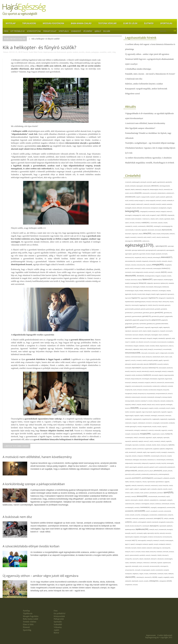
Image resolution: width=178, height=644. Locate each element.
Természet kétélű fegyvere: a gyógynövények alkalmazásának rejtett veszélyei (149, 62)
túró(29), (143, 552)
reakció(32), (132, 482)
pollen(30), (170, 471)
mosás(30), (170, 430)
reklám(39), (134, 486)
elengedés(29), (138, 257)
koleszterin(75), (161, 383)
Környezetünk (34, 31)
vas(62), (127, 563)
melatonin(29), (129, 423)
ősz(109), (164, 463)
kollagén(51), (128, 386)
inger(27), (158, 353)
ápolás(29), (163, 197)
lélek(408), (135, 408)
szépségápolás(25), (162, 508)
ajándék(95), (169, 182)
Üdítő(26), (160, 555)
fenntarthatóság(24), (130, 291)
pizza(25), (165, 471)
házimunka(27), (129, 338)
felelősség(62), (136, 287)
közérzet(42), (144, 397)
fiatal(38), (169, 291)
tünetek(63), (160, 552)
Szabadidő (76, 31)
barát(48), (164, 204)
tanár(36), (128, 526)
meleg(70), (135, 423)
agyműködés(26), (161, 182)
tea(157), (134, 533)
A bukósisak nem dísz (134, 79)
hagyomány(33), (155, 327)
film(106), (135, 294)
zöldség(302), (154, 581)
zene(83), (146, 581)
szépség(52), (154, 508)
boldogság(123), (137, 215)
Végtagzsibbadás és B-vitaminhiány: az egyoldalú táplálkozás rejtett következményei (149, 116)
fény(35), (137, 291)
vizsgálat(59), (167, 577)
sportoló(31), (128, 497)
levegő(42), (151, 408)
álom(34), (132, 193)
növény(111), (165, 445)
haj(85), (161, 327)
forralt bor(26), (155, 302)
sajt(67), (132, 489)
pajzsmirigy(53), (134, 467)
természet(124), (158, 537)
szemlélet (103, 52)
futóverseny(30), (135, 305)
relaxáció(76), (141, 486)
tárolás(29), (152, 529)
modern (75, 52)
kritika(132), (157, 401)
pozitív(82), (138, 474)
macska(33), (132, 412)
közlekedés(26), (151, 397)
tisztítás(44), (146, 544)
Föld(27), (161, 302)
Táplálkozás (29, 23)
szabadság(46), (163, 500)
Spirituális (64, 31)
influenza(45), (145, 353)
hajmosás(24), (135, 331)
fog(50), (158, 294)
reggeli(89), (128, 486)
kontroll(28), (170, 386)
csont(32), (135, 226)
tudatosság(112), (157, 548)
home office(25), (140, 342)
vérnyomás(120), (130, 570)
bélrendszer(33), (147, 208)
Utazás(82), (154, 555)
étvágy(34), (158, 276)
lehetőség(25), (169, 405)
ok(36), (127, 452)
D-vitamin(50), (138, 230)
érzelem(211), (166, 268)
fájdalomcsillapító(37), (159, 280)
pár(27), (157, 467)
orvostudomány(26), (155, 456)
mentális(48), (172, 423)
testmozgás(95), (142, 540)
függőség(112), (144, 305)
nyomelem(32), (141, 449)
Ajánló (98, 31)
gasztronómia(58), (130, 309)
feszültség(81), (163, 291)
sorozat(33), (137, 493)
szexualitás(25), (154, 511)
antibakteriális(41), (162, 193)
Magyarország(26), (130, 416)
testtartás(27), (156, 540)
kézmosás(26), (155, 375)
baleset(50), (153, 204)
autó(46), (164, 201)
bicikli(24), (158, 212)
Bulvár (107, 31)
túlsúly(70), (128, 552)
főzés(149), (166, 302)
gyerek (69, 52)
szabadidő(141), (154, 500)
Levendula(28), (162, 408)
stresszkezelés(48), (153, 497)
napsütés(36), (135, 441)
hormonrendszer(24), (162, 342)
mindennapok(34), (130, 430)
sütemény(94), (134, 500)
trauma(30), (134, 548)
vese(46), (153, 570)
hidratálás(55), (162, 338)
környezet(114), (142, 394)
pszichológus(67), (159, 478)
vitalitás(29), (171, 574)
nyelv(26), (135, 449)
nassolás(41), (157, 441)
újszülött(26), (142, 555)
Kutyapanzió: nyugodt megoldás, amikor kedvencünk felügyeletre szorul (146, 91)
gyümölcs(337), (131, 327)
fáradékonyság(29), (169, 280)
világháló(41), (136, 574)
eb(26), (145, 237)
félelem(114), (129, 287)
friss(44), (172, 302)
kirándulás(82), (154, 379)
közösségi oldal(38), (130, 401)
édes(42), (159, 237)
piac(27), (152, 471)
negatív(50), (169, 441)
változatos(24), (161, 559)
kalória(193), (153, 364)
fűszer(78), (155, 305)
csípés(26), (160, 223)
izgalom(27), (128, 360)
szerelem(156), (171, 508)
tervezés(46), (128, 540)
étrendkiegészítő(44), (150, 276)
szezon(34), (161, 511)
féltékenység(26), (158, 287)
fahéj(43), (140, 280)
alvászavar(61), (146, 193)
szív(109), (138, 515)
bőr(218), (164, 215)
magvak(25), (164, 412)
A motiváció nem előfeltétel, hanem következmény (145, 123)
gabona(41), (168, 305)
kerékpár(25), (171, 371)
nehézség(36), (129, 445)
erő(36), (143, 268)
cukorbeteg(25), (157, 226)
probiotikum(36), (145, 474)
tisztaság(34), (139, 544)
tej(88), (145, 533)
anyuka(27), (153, 197)
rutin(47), (127, 489)
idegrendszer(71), (164, 346)
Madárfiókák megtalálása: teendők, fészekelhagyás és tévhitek (150, 163)
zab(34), (172, 577)
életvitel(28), (139, 261)
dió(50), (154, 234)
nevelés (82, 52)
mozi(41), (163, 434)
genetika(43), (138, 309)
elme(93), (159, 261)
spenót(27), (147, 493)
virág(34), (142, 574)
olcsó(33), (159, 452)
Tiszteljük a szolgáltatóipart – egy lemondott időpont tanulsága (150, 143)
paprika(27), (152, 467)
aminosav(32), (154, 193)
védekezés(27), (147, 563)
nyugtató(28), (156, 449)
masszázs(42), (161, 416)
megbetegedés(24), (137, 419)
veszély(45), (166, 570)
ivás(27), (167, 357)
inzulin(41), (128, 357)
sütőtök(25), (147, 500)
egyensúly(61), (129, 254)
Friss (6, 31)
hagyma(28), (148, 327)
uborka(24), (171, 552)
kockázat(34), (141, 383)
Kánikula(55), (128, 368)
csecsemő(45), (154, 223)
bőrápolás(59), (171, 215)
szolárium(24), (135, 518)
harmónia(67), (169, 331)
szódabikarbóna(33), (162, 515)
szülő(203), (129, 522)
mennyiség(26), (156, 423)
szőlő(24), (166, 518)
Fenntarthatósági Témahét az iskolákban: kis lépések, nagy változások (148, 136)
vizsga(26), (161, 577)
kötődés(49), (128, 397)
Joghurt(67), (166, 360)
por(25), (133, 474)
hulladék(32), (142, 346)
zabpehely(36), (135, 581)
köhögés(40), (160, 390)
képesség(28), (158, 371)
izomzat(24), (139, 360)
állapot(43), (128, 190)
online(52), (134, 456)
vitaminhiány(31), (141, 577)
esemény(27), (152, 272)
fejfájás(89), (150, 283)
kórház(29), (140, 390)
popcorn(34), (128, 474)
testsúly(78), (150, 540)
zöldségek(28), (163, 581)
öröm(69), (159, 463)
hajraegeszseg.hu (152, 637)
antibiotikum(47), (170, 193)
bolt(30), (144, 215)
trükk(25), (139, 548)
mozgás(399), (146, 434)
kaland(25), (134, 364)
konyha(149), (129, 390)
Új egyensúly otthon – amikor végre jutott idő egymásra (147, 54)
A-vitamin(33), (129, 182)
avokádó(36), (170, 201)
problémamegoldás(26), (164, 474)
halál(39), (150, 331)
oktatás (88, 52)
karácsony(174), (154, 368)
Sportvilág (166, 23)
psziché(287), (137, 478)
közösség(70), (158, 397)
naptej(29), (141, 441)
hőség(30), (136, 346)
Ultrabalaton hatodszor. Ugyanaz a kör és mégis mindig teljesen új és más (150, 150)
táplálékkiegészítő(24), (130, 529)
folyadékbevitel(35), (130, 302)
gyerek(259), (159, 312)
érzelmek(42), (129, 272)
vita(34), (166, 574)
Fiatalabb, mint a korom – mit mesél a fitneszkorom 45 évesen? (150, 74)
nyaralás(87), (129, 449)
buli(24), (133, 219)
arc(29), (127, 201)
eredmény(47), (138, 268)
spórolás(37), (160, 493)
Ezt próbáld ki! (18, 31)
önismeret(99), (137, 463)
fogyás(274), (136, 298)
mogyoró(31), (164, 430)
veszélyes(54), (129, 574)
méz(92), (159, 427)
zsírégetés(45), (129, 585)
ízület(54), (145, 360)
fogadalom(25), (164, 294)
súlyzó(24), (128, 500)
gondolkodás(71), (130, 313)
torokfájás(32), (162, 544)
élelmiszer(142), (130, 257)
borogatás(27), (154, 215)
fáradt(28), (128, 283)
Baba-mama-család (81, 23)
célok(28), (162, 219)
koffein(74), (154, 383)
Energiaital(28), (168, 265)
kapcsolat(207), (137, 368)
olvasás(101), (171, 452)
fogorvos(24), (128, 298)
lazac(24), (158, 405)
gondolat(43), (164, 309)
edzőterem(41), (146, 241)
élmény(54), (165, 261)
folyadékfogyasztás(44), (140, 302)
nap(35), (155, 438)
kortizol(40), (145, 390)
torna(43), (156, 544)
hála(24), (145, 331)
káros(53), (128, 371)
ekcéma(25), (165, 254)
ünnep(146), (129, 559)
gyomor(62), (136, 324)
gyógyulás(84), (129, 324)
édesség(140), (129, 241)
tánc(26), (132, 526)
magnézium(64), (157, 412)
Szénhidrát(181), (145, 507)
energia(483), (158, 265)
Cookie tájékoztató (165, 635)
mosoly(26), (128, 434)
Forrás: (40, 52)
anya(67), (139, 197)
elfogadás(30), (145, 261)
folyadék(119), (170, 298)
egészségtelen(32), (162, 250)
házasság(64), (155, 335)
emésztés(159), (141, 265)
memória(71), (149, 423)
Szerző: (26, 52)
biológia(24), (164, 212)
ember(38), (134, 265)
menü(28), (140, 427)
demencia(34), (158, 230)
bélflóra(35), (140, 208)
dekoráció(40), (151, 230)
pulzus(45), (172, 478)
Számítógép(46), (145, 504)
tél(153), (157, 533)
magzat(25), (137, 416)
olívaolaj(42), (164, 452)
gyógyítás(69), (129, 320)
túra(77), (133, 552)
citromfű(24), (138, 223)
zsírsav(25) (135, 585)
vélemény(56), (135, 566)
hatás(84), (141, 335)
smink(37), (128, 493)
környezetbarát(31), (151, 394)
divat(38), (159, 234)
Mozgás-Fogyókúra (54, 23)
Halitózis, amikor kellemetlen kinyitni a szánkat (144, 84)
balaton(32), (147, 204)
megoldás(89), (172, 419)
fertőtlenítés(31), (148, 291)
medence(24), (168, 416)
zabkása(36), (128, 581)
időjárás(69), (136, 349)
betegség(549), (133, 211)
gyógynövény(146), (146, 320)
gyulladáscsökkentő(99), (162, 324)
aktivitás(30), (133, 186)
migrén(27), (165, 427)
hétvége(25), (150, 338)
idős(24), (142, 349)
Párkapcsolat (50, 31)
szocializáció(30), (153, 515)
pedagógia (95, 52)
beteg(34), (170, 208)
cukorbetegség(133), (167, 226)
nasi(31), (152, 441)
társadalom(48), (163, 529)
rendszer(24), (147, 486)
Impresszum (151, 635)
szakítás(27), (138, 504)
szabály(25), (170, 500)
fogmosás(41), (171, 294)
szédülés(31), (158, 504)
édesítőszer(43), (165, 237)
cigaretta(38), (167, 219)
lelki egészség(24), (144, 408)
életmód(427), (167, 257)
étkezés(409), (131, 276)
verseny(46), (138, 570)
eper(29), (127, 268)
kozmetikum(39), (152, 390)
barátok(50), (170, 204)
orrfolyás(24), (140, 456)
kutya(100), (128, 405)
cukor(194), (150, 226)
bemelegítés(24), (155, 208)
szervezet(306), (140, 511)
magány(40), (139, 412)
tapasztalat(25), (163, 526)
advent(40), (150, 182)
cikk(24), (173, 219)
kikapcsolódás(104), (137, 379)
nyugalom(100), (149, 449)
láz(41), (154, 405)
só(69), (132, 493)
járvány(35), (150, 360)
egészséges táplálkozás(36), (139, 250)
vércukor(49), (146, 566)
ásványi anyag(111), (140, 201)
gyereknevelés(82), (137, 316)
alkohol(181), (155, 186)
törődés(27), (169, 544)
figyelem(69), (129, 294)
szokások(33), (129, 518)
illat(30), (146, 349)
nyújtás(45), (162, 449)
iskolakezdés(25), (157, 357)
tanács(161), (170, 522)
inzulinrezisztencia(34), (136, 357)
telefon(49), (163, 533)
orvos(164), (147, 456)
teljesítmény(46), (129, 537)
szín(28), (127, 515)
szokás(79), (170, 515)
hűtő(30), (157, 346)
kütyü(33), (139, 405)
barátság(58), (129, 208)
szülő (109, 52)
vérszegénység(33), (146, 570)
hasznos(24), (136, 335)
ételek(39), (170, 272)
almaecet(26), (167, 190)
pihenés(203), (158, 471)
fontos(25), (149, 302)
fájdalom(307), (148, 279)
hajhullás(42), (128, 331)
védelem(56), (154, 563)
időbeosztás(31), (129, 349)
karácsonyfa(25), (163, 368)
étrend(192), (141, 276)
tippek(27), (133, 544)
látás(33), (149, 405)
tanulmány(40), (146, 526)
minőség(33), (137, 430)
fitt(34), (144, 294)
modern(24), (151, 430)
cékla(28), (153, 219)
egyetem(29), (136, 254)
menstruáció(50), (164, 423)
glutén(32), (143, 309)
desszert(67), (129, 234)
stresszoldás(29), (162, 497)
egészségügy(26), (170, 250)
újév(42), (127, 555)
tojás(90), (151, 544)
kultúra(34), (163, 401)
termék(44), (151, 537)
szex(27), (148, 511)
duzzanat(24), (133, 237)
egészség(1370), (140, 245)
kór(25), (135, 390)
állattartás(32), (139, 190)
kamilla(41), (166, 364)
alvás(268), (138, 193)
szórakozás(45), (150, 518)
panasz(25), (146, 467)
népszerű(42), (136, 445)
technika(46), (140, 533)
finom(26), (140, 294)
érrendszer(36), (149, 268)
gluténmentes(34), (151, 309)
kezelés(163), (147, 375)
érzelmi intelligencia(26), (138, 272)
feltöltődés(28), (166, 287)
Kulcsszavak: (62, 52)
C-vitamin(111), (146, 219)
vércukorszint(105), (155, 566)
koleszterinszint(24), (169, 383)
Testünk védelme (107, 23)
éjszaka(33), (159, 254)
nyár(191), (172, 445)
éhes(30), (148, 254)
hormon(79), (147, 342)
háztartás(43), (136, 338)
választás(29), (147, 559)
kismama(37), (128, 383)
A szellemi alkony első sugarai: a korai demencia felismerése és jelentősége (150, 47)
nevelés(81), (142, 445)
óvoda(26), (169, 456)
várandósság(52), (169, 559)
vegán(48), (160, 563)
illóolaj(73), (151, 349)
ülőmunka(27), (165, 555)
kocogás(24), (148, 383)
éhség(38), (153, 254)
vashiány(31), (140, 563)
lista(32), (173, 408)
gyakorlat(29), (146, 313)
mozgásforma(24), (156, 434)
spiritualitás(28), (153, 493)
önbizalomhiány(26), (161, 460)
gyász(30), (152, 313)
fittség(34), (149, 294)
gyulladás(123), (151, 324)
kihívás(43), (128, 379)
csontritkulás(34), (142, 226)
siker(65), (166, 489)
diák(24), (141, 234)
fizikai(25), (154, 294)
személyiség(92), (130, 508)
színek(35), (132, 515)
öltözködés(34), (129, 460)
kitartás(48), (135, 383)
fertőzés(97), (155, 291)
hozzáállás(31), (171, 342)
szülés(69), (171, 518)
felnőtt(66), (143, 287)
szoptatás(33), (142, 518)
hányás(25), (163, 331)
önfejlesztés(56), (129, 463)
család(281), (146, 223)
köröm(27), (170, 394)
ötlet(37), (127, 467)
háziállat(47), (166, 335)
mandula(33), (148, 416)
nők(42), (159, 445)
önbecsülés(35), (143, 460)
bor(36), (148, 215)
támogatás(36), (163, 522)
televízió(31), (168, 533)
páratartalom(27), (171, 467)
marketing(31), (154, 416)
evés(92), (169, 276)
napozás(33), (128, 441)
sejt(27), (149, 489)
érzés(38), (146, 272)
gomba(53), (158, 309)
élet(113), (145, 257)
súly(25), (168, 497)
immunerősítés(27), (158, 349)
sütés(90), (141, 500)
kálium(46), (146, 364)
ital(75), (163, 357)
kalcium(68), (140, 364)
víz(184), (155, 577)
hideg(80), (156, 338)
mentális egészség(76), (131, 427)
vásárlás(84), (133, 563)
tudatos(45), (150, 548)
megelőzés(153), (147, 419)
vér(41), (141, 566)
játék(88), (156, 360)
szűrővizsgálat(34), (142, 522)
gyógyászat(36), (169, 316)
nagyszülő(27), (149, 438)
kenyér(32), (152, 371)
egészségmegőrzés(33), (151, 250)
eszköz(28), (158, 272)
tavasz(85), (128, 533)
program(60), (128, 478)
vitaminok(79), (148, 577)
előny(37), (170, 261)
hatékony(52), (148, 335)
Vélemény (88, 31)
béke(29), (134, 208)
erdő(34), (132, 268)
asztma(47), (159, 201)
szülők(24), (135, 522)
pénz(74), (147, 471)
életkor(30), (150, 257)
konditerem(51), (157, 386)
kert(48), (134, 375)
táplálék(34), (170, 526)
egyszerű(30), (143, 254)
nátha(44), (163, 441)
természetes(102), (167, 537)
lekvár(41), (128, 408)
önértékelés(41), (170, 460)
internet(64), (171, 353)
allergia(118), (146, 190)
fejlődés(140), (165, 283)
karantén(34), (170, 368)
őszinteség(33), (170, 463)
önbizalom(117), (152, 460)
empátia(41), (149, 265)
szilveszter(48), (168, 511)
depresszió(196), (167, 230)
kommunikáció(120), (137, 386)
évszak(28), (128, 280)
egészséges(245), (162, 246)
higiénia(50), (169, 338)
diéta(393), (148, 233)
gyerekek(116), (168, 313)
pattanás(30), (141, 471)
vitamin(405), (131, 577)
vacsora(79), (136, 559)
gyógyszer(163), (156, 320)
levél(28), (157, 408)
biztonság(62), (129, 215)
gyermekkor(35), (155, 316)
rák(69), (127, 482)
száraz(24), (152, 504)
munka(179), (169, 434)
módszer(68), (158, 430)
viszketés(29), (161, 574)
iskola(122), (149, 357)
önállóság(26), (136, 460)
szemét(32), (137, 508)
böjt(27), (159, 215)
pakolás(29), (141, 467)
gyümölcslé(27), (141, 327)
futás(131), (128, 305)
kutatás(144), (170, 401)
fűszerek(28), (162, 305)
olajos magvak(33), (152, 452)
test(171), (135, 540)
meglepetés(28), (164, 419)
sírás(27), (170, 489)
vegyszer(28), (128, 566)
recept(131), (139, 482)
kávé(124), (133, 371)
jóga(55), (161, 360)
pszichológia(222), (148, 478)
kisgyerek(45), (161, 379)
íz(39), (171, 357)
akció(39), (128, 186)
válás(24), (142, 559)
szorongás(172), (159, 518)
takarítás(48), (155, 522)
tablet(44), (150, 522)
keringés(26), (128, 375)
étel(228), (164, 272)
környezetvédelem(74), (162, 394)
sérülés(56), (154, 489)
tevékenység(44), (169, 540)
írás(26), (144, 357)
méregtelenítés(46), (147, 427)
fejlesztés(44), (157, 283)
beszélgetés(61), (163, 208)
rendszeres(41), (155, 486)
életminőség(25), (157, 257)
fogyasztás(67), (145, 298)
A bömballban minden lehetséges (138, 69)
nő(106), (154, 445)
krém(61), (151, 401)
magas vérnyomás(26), (147, 412)
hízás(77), (128, 342)
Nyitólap (11, 23)
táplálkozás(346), (143, 529)
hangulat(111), (156, 331)
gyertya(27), (162, 316)
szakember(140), (130, 504)
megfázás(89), (156, 419)
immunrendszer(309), (133, 353)
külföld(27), (134, 405)
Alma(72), (161, 190)
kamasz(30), (160, 364)
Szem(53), (172, 504)
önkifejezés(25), (145, 463)
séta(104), (160, 489)
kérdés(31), (165, 371)
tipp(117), (128, 544)
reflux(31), (145, 482)
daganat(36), (144, 230)
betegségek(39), (144, 212)
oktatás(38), (140, 452)
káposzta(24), (145, 368)
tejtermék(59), (151, 533)
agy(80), (155, 182)
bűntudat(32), (138, 219)
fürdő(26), (150, 305)
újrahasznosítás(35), (134, 555)
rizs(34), (161, 486)
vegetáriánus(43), (167, 563)
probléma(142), (154, 474)
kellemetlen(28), (145, 371)
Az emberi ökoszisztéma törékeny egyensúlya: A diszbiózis (148, 158)
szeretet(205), (130, 511)
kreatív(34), (138, 401)
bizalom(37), (169, 212)
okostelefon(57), (133, 452)
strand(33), (134, 497)
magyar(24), (170, 412)
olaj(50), (145, 452)
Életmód (149, 23)
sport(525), (169, 492)
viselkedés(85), (153, 574)
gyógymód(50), (136, 320)
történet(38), (128, 548)
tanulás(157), (138, 526)
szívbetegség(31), (145, 515)
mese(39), (155, 427)
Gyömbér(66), (143, 324)
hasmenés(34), (129, 335)
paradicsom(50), (163, 467)
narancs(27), (147, 441)
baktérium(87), (140, 204)
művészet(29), (142, 438)
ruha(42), (171, 486)
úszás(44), (148, 555)
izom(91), (134, 360)
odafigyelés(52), (169, 449)
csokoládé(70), (129, 226)
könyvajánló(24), (129, 394)
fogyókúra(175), (154, 298)
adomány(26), (144, 182)
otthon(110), (164, 456)
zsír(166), (169, 581)
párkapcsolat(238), (131, 471)
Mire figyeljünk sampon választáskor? (140, 128)
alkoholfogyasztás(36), (165, 186)
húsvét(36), (152, 346)
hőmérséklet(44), (129, 346)
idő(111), (171, 346)
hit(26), (174, 338)
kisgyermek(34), (169, 379)
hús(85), (147, 346)
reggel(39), (167, 482)
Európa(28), (164, 276)
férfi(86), (141, 291)
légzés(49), (163, 405)
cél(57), (157, 219)
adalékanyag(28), (136, 182)
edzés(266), (138, 241)
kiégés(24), (162, 375)
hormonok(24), (154, 342)
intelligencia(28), (164, 353)
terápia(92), (137, 537)
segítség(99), (144, 489)
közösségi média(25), (167, 397)
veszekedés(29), (159, 570)
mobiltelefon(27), (144, 430)
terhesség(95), (144, 537)
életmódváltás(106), (131, 261)
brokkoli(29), (128, 219)
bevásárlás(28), (152, 212)
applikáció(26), (169, 197)
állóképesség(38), (154, 190)
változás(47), (154, 559)
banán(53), (159, 204)
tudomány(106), (166, 548)
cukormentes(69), (130, 230)
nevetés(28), (149, 445)
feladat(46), (171, 283)
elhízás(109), (153, 261)
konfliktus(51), (164, 386)
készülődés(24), (140, 375)
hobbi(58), (133, 342)
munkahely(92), (129, 438)
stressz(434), (143, 496)
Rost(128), (166, 486)
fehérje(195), (143, 283)
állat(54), (133, 190)
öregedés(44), (153, 463)
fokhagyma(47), (162, 298)
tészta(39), (163, 540)
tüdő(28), (148, 552)
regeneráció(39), (151, 482)
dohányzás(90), (165, 234)
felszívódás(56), (150, 287)
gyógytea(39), (165, 320)
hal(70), (141, 331)
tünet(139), (153, 552)
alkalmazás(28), (147, 186)
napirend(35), (166, 438)
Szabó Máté (33, 52)
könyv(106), (166, 390)
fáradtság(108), (134, 283)
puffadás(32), (166, 478)
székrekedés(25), (166, 504)
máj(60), (142, 416)
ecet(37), (154, 237)
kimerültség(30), (146, 379)
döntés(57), (172, 234)
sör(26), (142, 493)
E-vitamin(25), (140, 237)
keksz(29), (139, 371)
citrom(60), (132, 223)
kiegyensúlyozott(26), (169, 375)
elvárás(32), (128, 265)
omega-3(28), (128, 456)
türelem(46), (166, 552)
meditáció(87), (129, 419)
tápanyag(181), (155, 526)
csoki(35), (165, 223)
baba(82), (134, 204)
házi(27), (161, 335)
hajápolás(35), (166, 327)
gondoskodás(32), (138, 313)
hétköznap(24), (143, 338)
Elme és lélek (130, 23)
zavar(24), (141, 581)
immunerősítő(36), (167, 349)
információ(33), (152, 353)
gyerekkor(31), (129, 316)
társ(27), (157, 529)
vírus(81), (147, 574)
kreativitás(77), (144, 401)
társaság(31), (170, 529)
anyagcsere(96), (146, 197)
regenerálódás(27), (160, 482)
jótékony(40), (128, 364)
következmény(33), (136, 397)
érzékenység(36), (157, 268)
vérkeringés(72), (164, 566)
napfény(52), (160, 438)
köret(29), (135, 394)
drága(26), (128, 237)
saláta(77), (137, 489)
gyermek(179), (147, 316)
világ (114, 52)
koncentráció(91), (148, 386)
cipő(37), (127, 223)
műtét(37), (136, 438)
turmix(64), (138, 552)
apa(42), (158, 197)
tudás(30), (144, 548)
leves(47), (169, 408)
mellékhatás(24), (142, 423)
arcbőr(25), (132, 201)
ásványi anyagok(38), (151, 201)
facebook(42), (134, 280)
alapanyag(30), (140, 186)
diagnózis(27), (135, 234)
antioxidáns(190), (131, 197)
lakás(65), (144, 405)
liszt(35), (127, 412)
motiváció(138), (135, 434)
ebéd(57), (150, 237)
